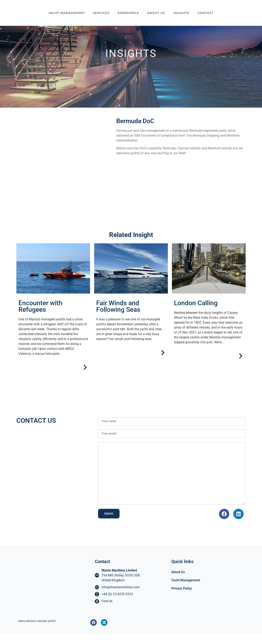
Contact (206, 18)
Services (101, 18)
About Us (156, 18)
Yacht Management (67, 18)
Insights (181, 18)
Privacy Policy (182, 598)
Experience (128, 18)
